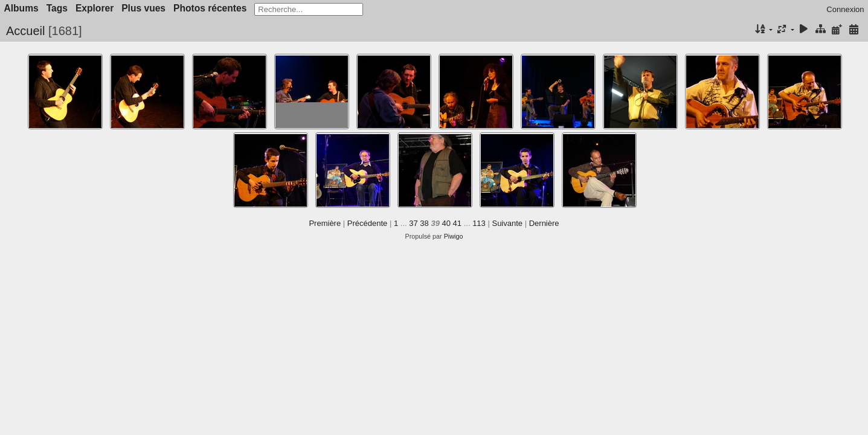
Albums (21, 8)
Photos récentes (210, 8)
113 (479, 223)
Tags (57, 8)
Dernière (544, 223)
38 (424, 223)
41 (457, 223)
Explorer (95, 8)
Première (325, 223)
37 (413, 223)
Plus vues (143, 8)
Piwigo (454, 236)
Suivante (507, 223)
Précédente (368, 223)
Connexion (845, 9)
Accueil (25, 31)
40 (446, 223)
